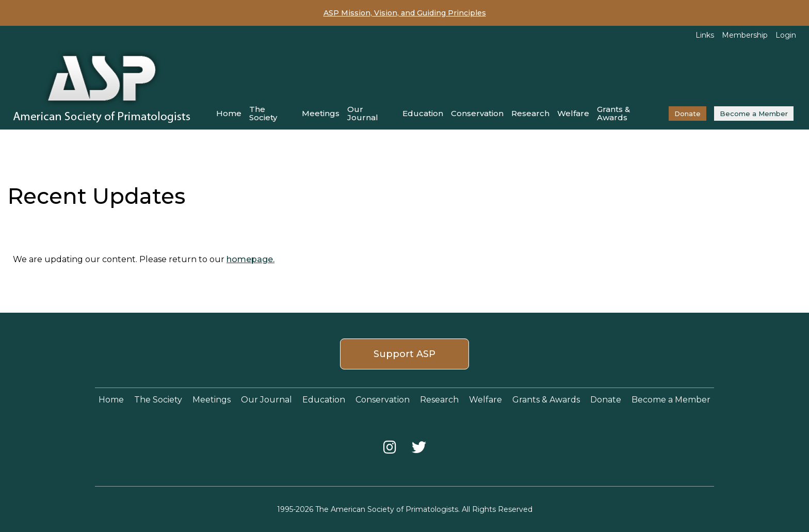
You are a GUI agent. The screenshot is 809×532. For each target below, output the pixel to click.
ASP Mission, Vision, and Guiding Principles (405, 13)
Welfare (573, 113)
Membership (745, 35)
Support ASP (405, 354)
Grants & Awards (613, 113)
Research (530, 113)
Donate (687, 114)
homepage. (250, 259)
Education (423, 113)
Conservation (477, 113)
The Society (263, 113)
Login (786, 35)
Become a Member (754, 114)
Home (229, 113)
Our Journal (363, 113)
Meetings (321, 113)
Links (705, 35)
